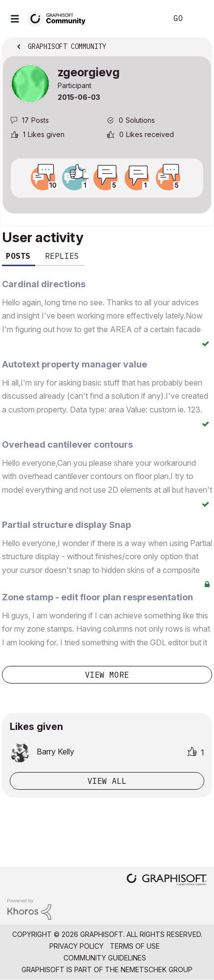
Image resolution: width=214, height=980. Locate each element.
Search (145, 19)
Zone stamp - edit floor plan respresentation (97, 597)
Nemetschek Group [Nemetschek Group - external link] (157, 969)
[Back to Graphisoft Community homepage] (60, 18)
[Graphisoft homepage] (167, 880)
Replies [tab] (62, 256)
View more (107, 675)
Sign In (198, 19)
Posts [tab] (18, 256)
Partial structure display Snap (66, 525)
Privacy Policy (76, 946)
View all (107, 781)
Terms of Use (135, 946)
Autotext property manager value (75, 364)
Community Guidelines (105, 958)
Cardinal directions (44, 284)
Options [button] (198, 47)
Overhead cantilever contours (67, 444)
